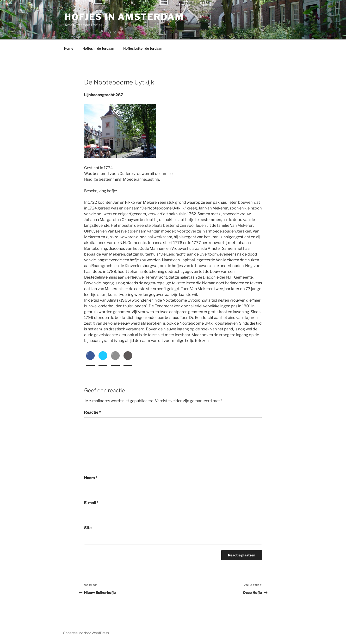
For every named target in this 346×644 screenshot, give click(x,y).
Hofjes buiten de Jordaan (143, 48)
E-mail (91, 503)
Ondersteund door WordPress (86, 633)
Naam (91, 478)
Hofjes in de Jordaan (98, 48)
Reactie (93, 412)
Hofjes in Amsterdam (124, 17)
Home (69, 48)
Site (88, 528)
